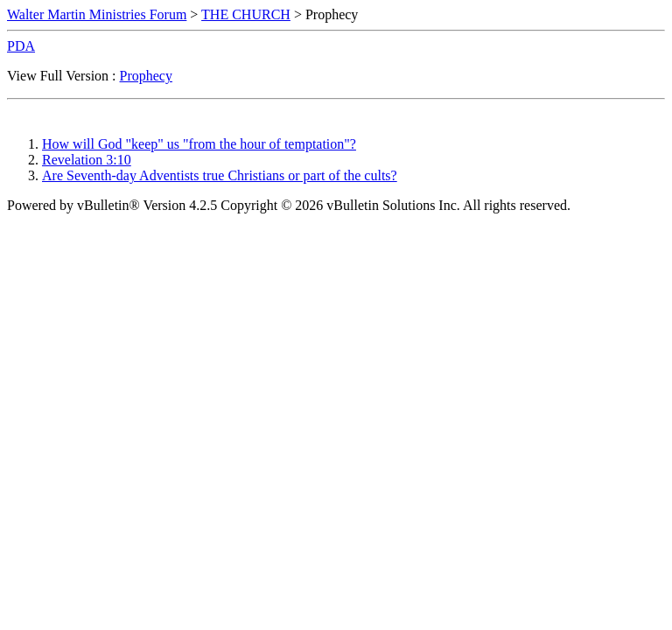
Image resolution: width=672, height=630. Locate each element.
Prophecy (146, 76)
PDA (21, 46)
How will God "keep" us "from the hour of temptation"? (199, 144)
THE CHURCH (246, 14)
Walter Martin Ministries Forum (97, 14)
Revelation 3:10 (87, 160)
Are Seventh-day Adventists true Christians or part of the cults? (220, 175)
